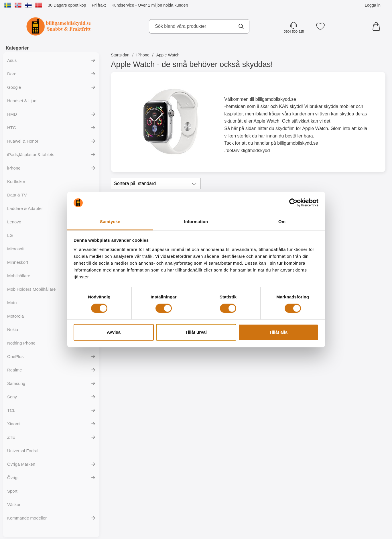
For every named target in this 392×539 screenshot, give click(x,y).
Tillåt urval (196, 332)
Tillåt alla (278, 332)
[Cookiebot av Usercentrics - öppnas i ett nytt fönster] (293, 203)
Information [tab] (196, 222)
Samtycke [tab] (110, 222)
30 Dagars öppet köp (67, 5)
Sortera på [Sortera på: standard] (135, 184)
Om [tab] (282, 222)
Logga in (373, 5)
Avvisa (114, 332)
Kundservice (123, 5)
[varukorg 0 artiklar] (378, 26)
